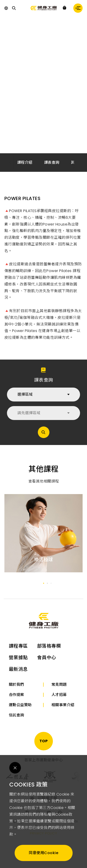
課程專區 (18, 646)
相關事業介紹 (63, 705)
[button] (77, 163)
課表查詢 (52, 162)
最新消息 (18, 669)
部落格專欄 (49, 646)
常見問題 (59, 685)
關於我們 (16, 685)
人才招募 (59, 695)
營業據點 (18, 658)
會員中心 (47, 658)
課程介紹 (25, 162)
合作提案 (16, 695)
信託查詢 (16, 715)
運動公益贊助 (20, 705)
